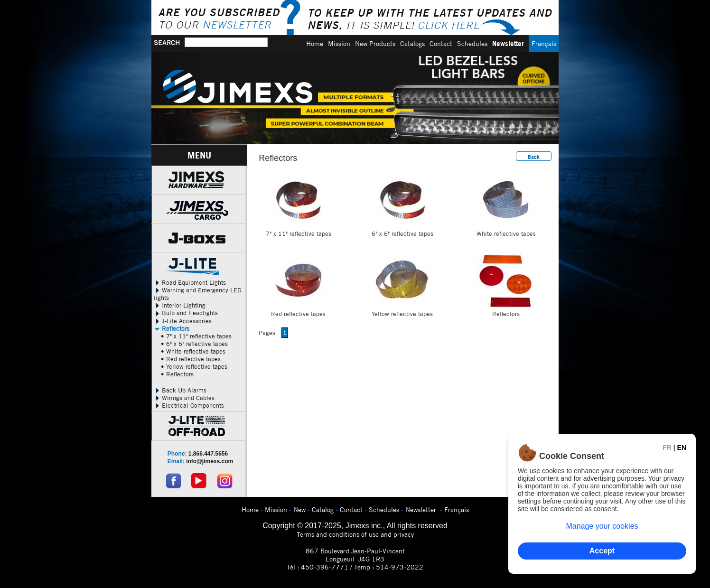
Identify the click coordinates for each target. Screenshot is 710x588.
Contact (441, 43)
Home (315, 43)
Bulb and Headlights (186, 313)
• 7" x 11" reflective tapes (196, 336)
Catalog (323, 509)
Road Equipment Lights (190, 282)
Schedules (472, 43)
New (299, 509)
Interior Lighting (180, 305)
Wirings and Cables (184, 398)
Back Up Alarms (180, 390)
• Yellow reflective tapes (194, 366)
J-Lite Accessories (183, 321)
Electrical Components (189, 405)
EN (682, 448)
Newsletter (508, 43)
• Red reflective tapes (191, 359)
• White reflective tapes (193, 351)
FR (667, 448)
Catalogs (412, 43)
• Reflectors (177, 374)
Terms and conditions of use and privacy (355, 534)
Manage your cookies (602, 526)
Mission (339, 43)
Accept (602, 551)
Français (544, 43)
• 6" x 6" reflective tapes (194, 344)
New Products (375, 43)
